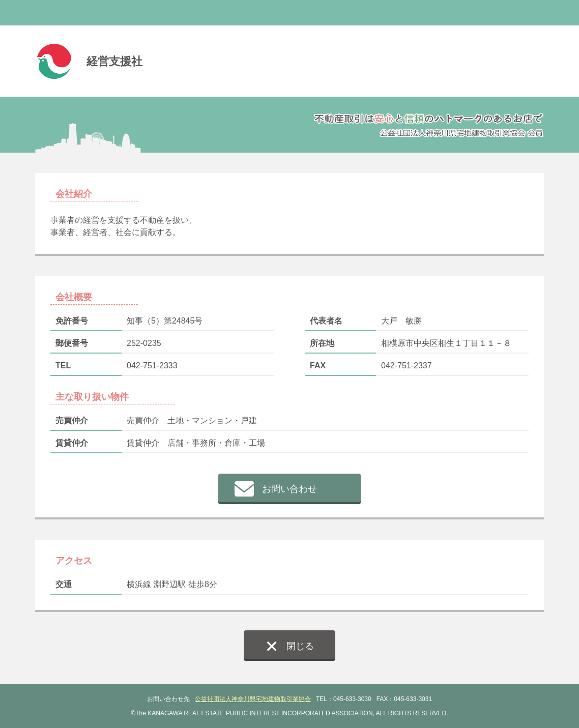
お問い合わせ (289, 489)
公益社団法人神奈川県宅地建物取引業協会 (253, 699)
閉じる (300, 646)
